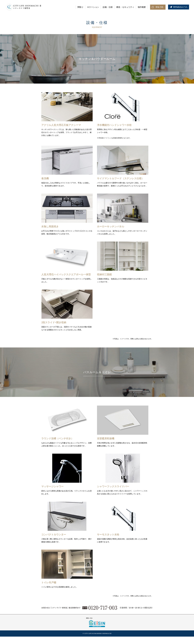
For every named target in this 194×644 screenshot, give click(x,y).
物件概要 (142, 7)
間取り (80, 7)
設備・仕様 (108, 7)
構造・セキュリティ (125, 7)
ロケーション (93, 7)
